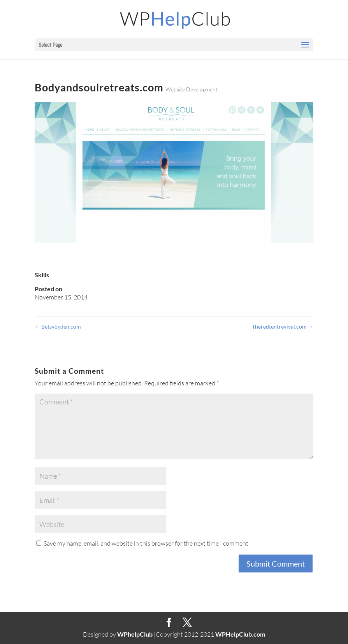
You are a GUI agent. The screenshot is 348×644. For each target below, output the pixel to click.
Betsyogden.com (58, 326)
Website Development (192, 89)
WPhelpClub (135, 634)
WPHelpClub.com (240, 634)
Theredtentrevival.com (283, 326)
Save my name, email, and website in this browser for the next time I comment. (147, 543)
